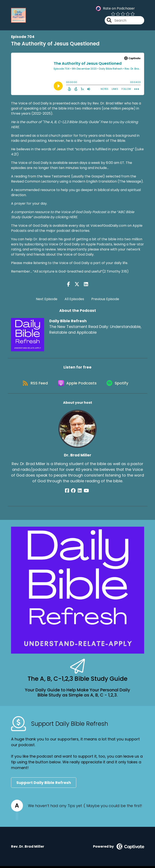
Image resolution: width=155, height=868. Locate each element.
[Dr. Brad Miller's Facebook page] (69, 492)
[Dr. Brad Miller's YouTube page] (85, 492)
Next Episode (47, 299)
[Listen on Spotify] (119, 385)
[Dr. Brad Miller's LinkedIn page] (80, 492)
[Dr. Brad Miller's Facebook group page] (75, 492)
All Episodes (74, 299)
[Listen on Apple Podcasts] (77, 384)
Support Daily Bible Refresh (44, 784)
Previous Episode (105, 299)
